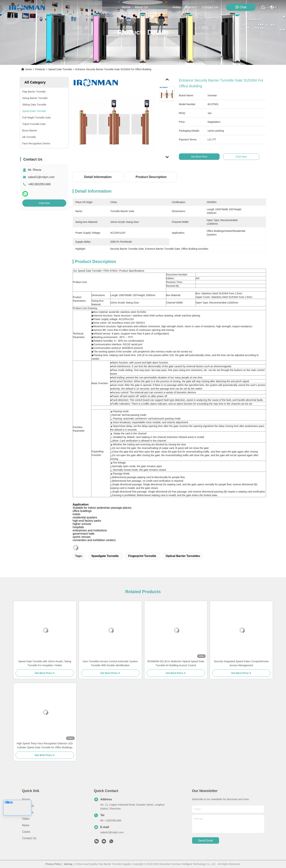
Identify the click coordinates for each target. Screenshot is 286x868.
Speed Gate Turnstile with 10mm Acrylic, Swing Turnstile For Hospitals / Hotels (45, 663)
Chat (241, 7)
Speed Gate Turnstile (60, 69)
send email (206, 841)
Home (126, 7)
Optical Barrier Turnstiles (183, 556)
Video (26, 819)
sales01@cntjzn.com (41, 177)
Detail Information (98, 177)
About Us (28, 806)
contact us (210, 7)
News (26, 825)
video (177, 7)
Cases (26, 832)
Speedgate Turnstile (105, 556)
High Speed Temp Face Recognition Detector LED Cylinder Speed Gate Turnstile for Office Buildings (45, 745)
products (160, 7)
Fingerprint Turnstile (142, 556)
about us (141, 7)
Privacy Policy (53, 864)
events (191, 7)
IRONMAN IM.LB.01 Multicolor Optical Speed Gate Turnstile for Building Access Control (176, 663)
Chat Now (44, 203)
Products (40, 69)
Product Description (151, 177)
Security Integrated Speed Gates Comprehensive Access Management (241, 663)
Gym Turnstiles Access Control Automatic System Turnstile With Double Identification (110, 663)
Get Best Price (201, 157)
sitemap (68, 864)
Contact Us (29, 838)
